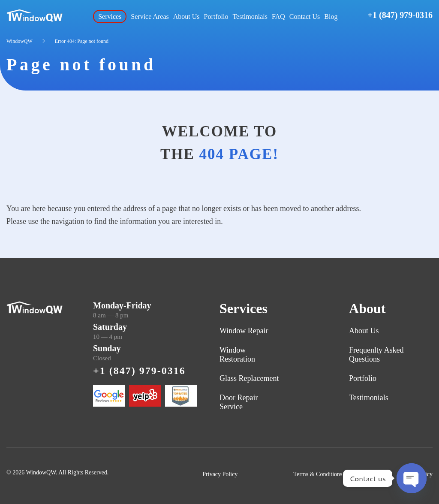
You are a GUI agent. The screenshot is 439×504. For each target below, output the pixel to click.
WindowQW (20, 41)
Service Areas (150, 17)
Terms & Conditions (318, 474)
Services (110, 17)
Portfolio (216, 17)
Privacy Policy (220, 474)
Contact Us (305, 17)
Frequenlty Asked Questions (376, 355)
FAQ (278, 17)
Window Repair (244, 331)
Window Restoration (237, 355)
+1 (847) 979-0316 (400, 15)
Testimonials (250, 17)
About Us (186, 17)
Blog (331, 17)
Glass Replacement (249, 378)
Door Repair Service (239, 402)
